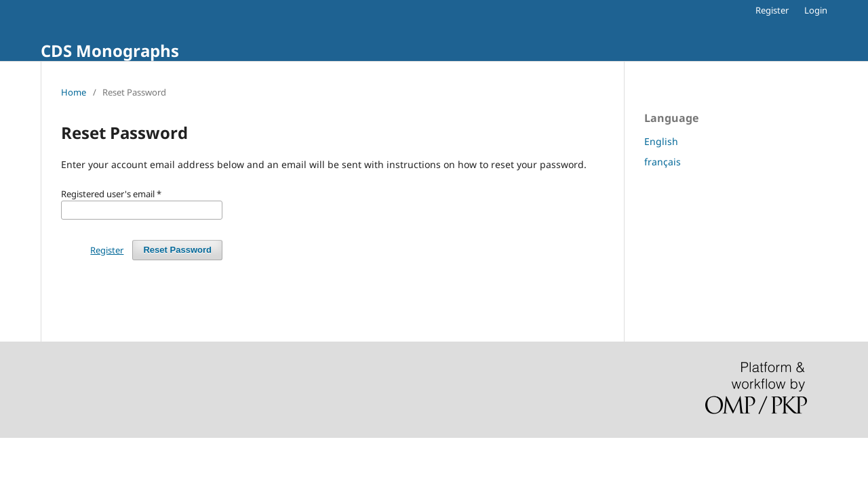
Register (772, 10)
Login (816, 10)
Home (74, 92)
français (663, 162)
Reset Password (177, 250)
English (661, 141)
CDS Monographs (110, 50)
